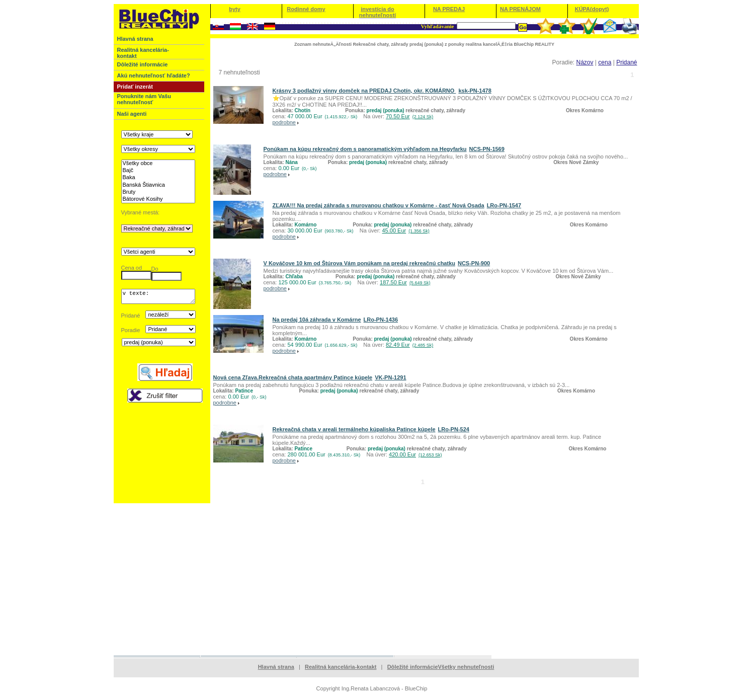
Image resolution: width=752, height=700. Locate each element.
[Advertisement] (376, 579)
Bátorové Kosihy (158, 199)
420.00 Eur (415, 454)
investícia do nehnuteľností (378, 12)
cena (605, 62)
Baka (158, 178)
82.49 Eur (409, 345)
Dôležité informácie (413, 667)
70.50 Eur (409, 116)
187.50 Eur (405, 282)
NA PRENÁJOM (520, 9)
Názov (584, 62)
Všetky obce (158, 164)
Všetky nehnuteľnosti (466, 667)
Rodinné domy (306, 9)
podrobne (284, 122)
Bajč (158, 171)
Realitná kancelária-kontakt (341, 667)
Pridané (626, 62)
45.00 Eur (405, 230)
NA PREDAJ (449, 9)
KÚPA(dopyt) (592, 9)
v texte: (158, 298)
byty (235, 9)
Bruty (158, 192)
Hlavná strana (276, 667)
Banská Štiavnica (158, 185)
